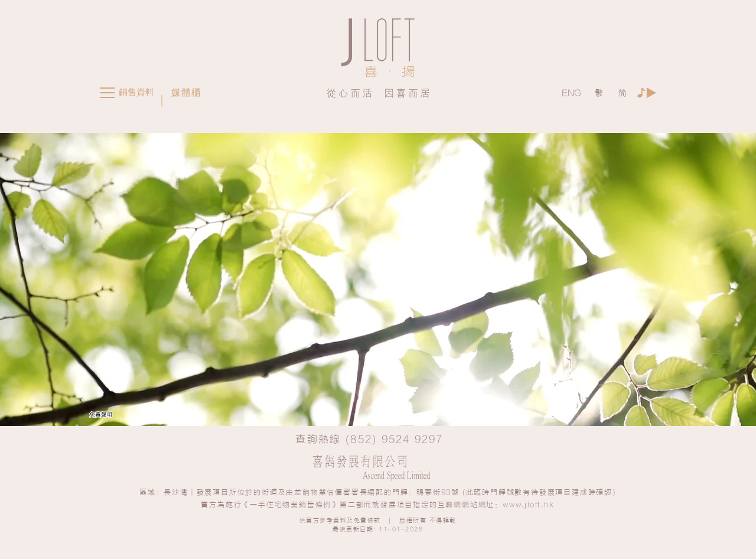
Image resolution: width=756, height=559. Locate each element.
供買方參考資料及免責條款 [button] (340, 521)
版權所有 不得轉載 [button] (428, 521)
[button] (107, 92)
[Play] (651, 93)
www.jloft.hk (529, 505)
